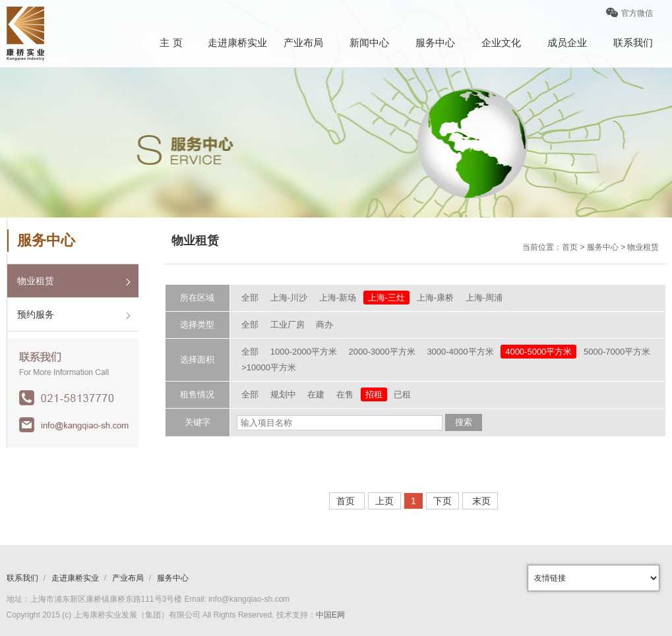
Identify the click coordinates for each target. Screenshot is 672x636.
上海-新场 (338, 298)
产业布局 (303, 43)
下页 (443, 501)
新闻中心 (369, 43)
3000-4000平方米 (460, 352)
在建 (316, 394)
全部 (250, 298)
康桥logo (25, 34)
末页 (480, 501)
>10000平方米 (269, 367)
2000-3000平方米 (382, 352)
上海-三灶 (386, 298)
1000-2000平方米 (304, 352)
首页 (347, 501)
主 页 (171, 43)
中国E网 (330, 615)
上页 (384, 501)
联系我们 (633, 43)
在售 (345, 394)
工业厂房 (288, 325)
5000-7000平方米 (617, 352)
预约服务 (36, 314)
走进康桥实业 (237, 43)
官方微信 (629, 17)
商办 (324, 325)
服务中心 (435, 43)
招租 (374, 394)
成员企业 (567, 43)
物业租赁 (36, 281)
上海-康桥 (435, 298)
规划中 (283, 394)
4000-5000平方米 (538, 352)
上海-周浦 (484, 298)
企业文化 (501, 43)
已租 (402, 394)
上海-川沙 (289, 298)
